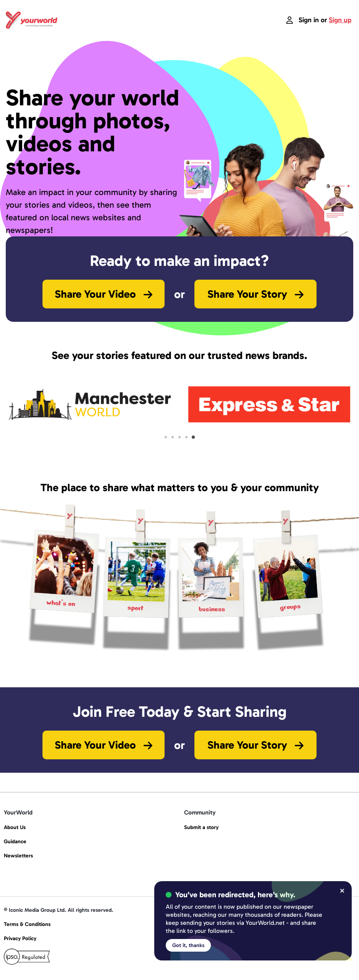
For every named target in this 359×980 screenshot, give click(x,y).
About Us (15, 827)
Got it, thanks (188, 945)
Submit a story (201, 827)
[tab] (166, 437)
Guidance (15, 842)
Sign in (309, 20)
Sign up (340, 20)
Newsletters (18, 856)
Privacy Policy (20, 938)
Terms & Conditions (27, 924)
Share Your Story (255, 294)
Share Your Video (104, 294)
